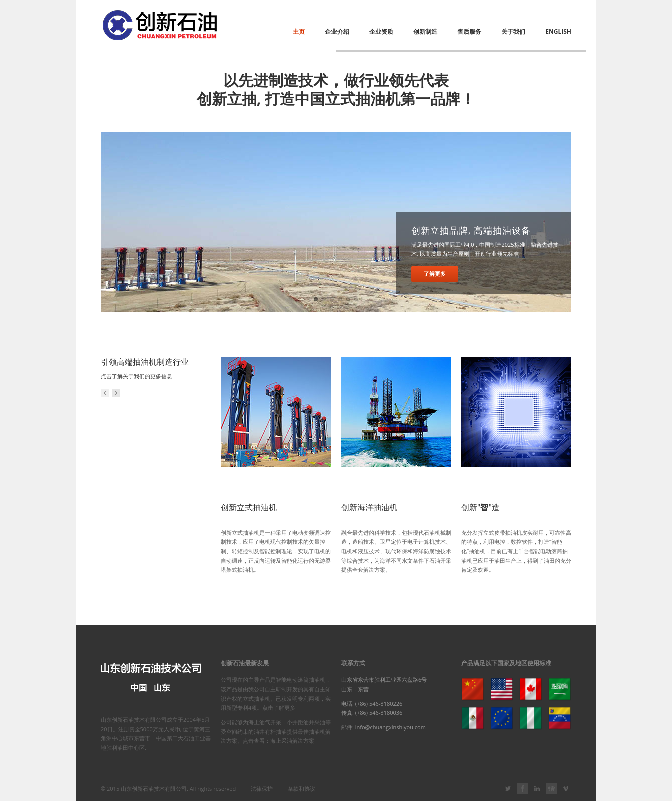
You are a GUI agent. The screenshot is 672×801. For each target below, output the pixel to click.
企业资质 (381, 31)
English (558, 31)
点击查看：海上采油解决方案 (279, 741)
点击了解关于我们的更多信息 (136, 376)
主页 (299, 31)
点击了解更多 (279, 708)
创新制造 (425, 31)
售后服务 (469, 31)
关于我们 (513, 31)
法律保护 (262, 789)
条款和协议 (302, 789)
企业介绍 (337, 31)
